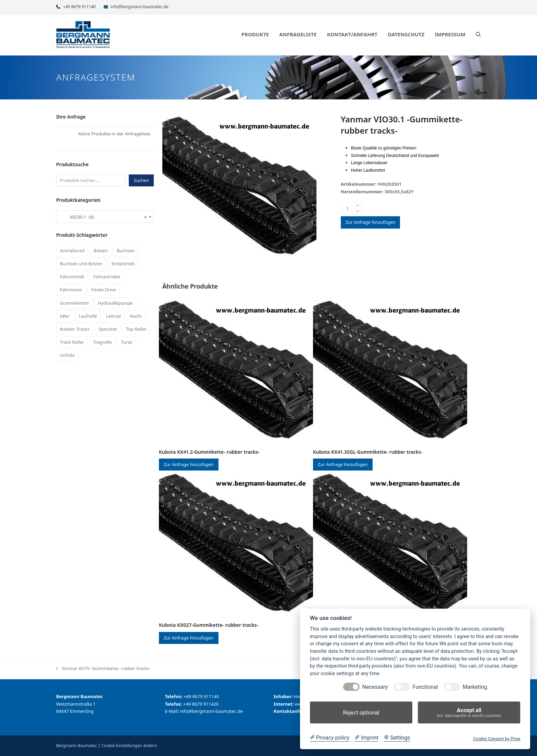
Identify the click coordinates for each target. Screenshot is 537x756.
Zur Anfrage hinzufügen (371, 222)
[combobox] (105, 217)
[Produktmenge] (348, 208)
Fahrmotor (71, 290)
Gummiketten (74, 303)
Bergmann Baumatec (77, 746)
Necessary (375, 687)
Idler (65, 316)
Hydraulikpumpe (115, 303)
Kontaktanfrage (291, 711)
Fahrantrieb (72, 277)
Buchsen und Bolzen (81, 264)
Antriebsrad (72, 251)
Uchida (67, 355)
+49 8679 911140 (79, 7)
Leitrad (114, 316)
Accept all (469, 713)
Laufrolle (88, 316)
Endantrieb (123, 264)
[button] (478, 35)
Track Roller (72, 342)
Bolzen (101, 251)
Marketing (475, 687)
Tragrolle (102, 342)
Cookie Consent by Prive (497, 739)
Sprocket (108, 329)
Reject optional (361, 713)
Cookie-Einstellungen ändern (129, 746)
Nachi (136, 316)
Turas (127, 342)
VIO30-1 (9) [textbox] (103, 217)
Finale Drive (104, 290)
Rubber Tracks (75, 329)
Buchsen (126, 251)
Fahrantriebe (107, 277)
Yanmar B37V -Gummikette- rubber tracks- (103, 669)
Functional (425, 687)
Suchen (141, 180)
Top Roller (136, 329)
